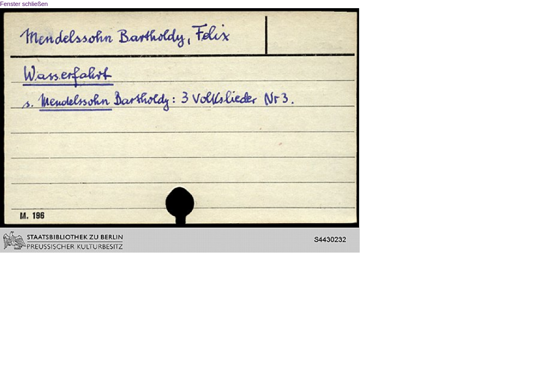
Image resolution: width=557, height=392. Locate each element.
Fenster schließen (24, 4)
